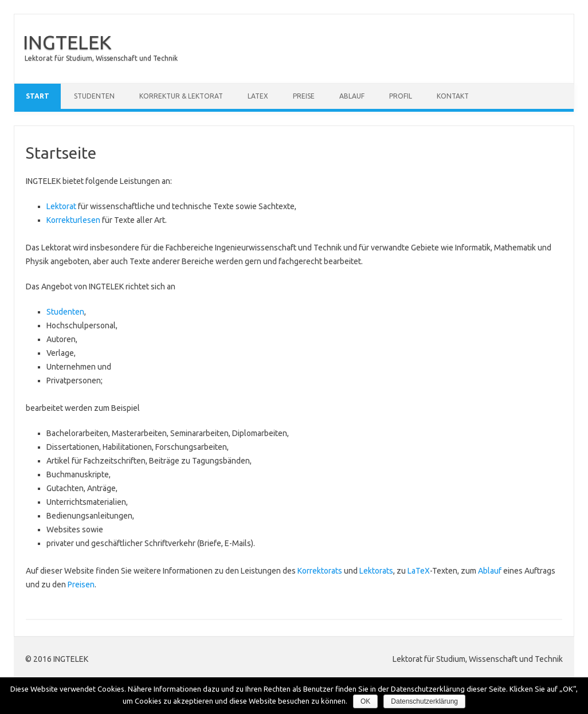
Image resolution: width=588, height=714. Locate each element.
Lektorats (376, 571)
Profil (401, 96)
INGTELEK (67, 42)
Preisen (81, 584)
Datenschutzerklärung (424, 701)
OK (365, 701)
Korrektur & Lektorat (181, 96)
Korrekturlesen (73, 220)
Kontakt (453, 96)
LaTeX (258, 96)
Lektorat (61, 206)
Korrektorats (320, 571)
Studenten (94, 96)
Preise (304, 96)
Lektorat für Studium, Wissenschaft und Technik (101, 58)
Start (38, 96)
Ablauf (352, 96)
